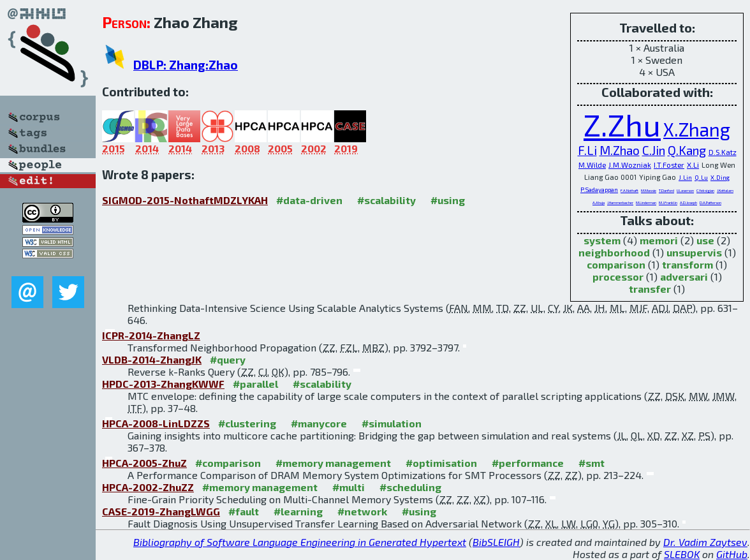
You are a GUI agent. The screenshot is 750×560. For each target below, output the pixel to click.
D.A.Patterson (710, 203)
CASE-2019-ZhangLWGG (161, 511)
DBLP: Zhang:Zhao (186, 65)
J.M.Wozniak (630, 165)
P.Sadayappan (599, 189)
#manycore (319, 423)
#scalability (386, 200)
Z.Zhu (622, 124)
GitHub (732, 554)
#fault (244, 511)
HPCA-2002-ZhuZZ (148, 487)
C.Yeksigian (705, 190)
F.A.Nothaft (629, 190)
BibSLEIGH (496, 542)
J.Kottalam (725, 190)
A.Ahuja (599, 203)
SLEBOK (682, 554)
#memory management (333, 463)
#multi (349, 487)
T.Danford (666, 190)
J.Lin (685, 177)
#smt (592, 463)
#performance (528, 463)
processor (618, 276)
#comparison (228, 463)
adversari (684, 276)
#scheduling (410, 487)
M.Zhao (620, 150)
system (602, 240)
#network (362, 511)
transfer (650, 289)
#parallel (255, 384)
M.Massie (649, 190)
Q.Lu (701, 177)
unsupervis (694, 252)
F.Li (587, 150)
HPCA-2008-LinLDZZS (156, 423)
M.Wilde (592, 165)
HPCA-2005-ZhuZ (144, 463)
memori (659, 240)
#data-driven (309, 200)
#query (228, 359)
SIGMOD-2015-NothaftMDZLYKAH (185, 200)
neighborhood (614, 252)
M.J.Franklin (668, 203)
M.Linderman (646, 203)
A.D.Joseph (688, 203)
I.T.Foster (669, 165)
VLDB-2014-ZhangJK (152, 359)
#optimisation (441, 463)
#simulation (392, 423)
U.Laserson (685, 190)
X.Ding (720, 177)
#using (448, 200)
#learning (298, 511)
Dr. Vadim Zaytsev (705, 542)
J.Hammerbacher (620, 203)
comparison (616, 264)
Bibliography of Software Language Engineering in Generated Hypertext (300, 542)
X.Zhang (697, 129)
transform (687, 264)
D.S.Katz (723, 152)
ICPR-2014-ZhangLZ (151, 335)
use (705, 240)
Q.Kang (687, 150)
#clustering (247, 423)
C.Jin (654, 150)
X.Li (693, 165)
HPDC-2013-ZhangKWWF (163, 384)
